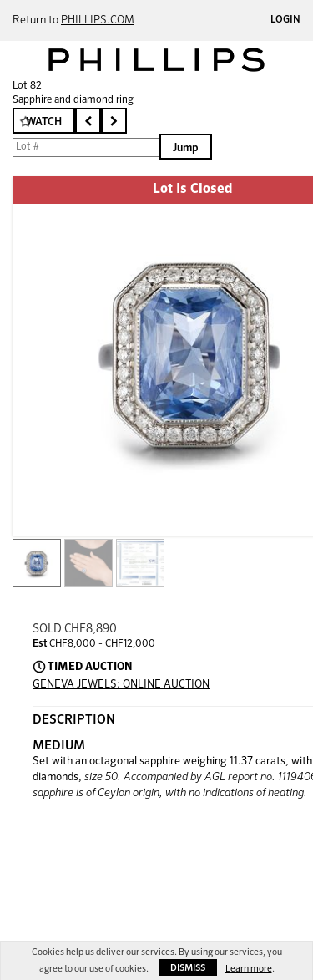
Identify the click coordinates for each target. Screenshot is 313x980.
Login (285, 20)
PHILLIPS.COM (98, 20)
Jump (186, 148)
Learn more (249, 969)
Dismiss (188, 968)
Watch (44, 122)
